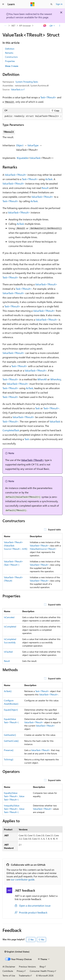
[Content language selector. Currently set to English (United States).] (17, 952)
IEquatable (22, 158)
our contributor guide (23, 879)
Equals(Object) (11, 710)
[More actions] (60, 26)
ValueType (33, 145)
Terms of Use (9, 976)
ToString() (9, 759)
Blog (42, 967)
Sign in (59, 4)
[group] (32, 116)
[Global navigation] (3, 4)
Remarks (9, 53)
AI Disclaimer (9, 967)
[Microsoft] (32, 4)
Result (45, 188)
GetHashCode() (11, 741)
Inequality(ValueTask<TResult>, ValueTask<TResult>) (14, 809)
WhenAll (42, 379)
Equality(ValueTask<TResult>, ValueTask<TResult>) (14, 796)
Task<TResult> (48, 97)
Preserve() (9, 750)
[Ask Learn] (45, 26)
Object (20, 145)
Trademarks (24, 976)
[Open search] (51, 4)
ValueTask (35, 158)
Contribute (8, 971)
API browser (25, 26)
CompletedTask (11, 430)
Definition (10, 49)
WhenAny (56, 379)
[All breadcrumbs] (5, 26)
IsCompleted (10, 627)
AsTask (49, 179)
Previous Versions (27, 967)
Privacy (20, 971)
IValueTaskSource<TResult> (43, 549)
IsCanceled (9, 617)
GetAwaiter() (10, 735)
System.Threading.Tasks (27, 82)
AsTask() (8, 691)
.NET (13, 26)
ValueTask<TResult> (16, 175)
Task (37, 408)
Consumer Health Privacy (42, 971)
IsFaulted (8, 652)
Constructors (11, 57)
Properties (10, 61)
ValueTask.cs (17, 89)
